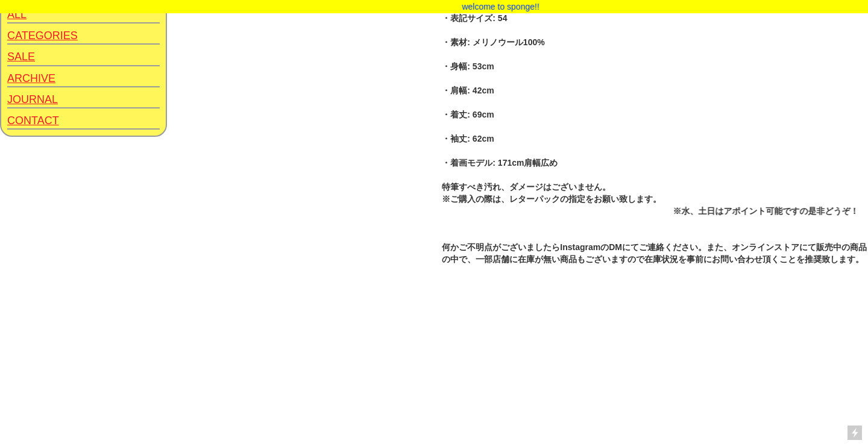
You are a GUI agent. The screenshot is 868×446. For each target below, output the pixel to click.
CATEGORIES (42, 36)
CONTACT (33, 121)
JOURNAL (33, 99)
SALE (21, 57)
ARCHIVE (31, 78)
